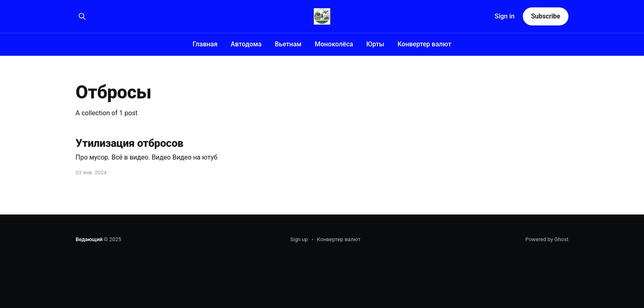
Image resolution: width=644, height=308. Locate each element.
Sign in (505, 16)
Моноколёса (334, 44)
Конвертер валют (424, 44)
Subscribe (546, 16)
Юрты (375, 44)
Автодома (246, 44)
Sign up (299, 239)
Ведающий (89, 239)
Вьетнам (288, 44)
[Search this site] (82, 16)
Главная (205, 44)
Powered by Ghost (547, 239)
